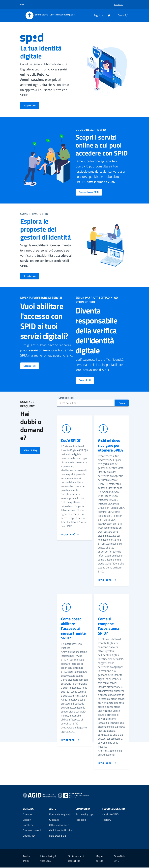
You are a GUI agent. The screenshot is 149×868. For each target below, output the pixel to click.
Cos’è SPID (29, 836)
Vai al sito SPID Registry (110, 817)
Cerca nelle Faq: (66, 398)
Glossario (54, 820)
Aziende (27, 815)
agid (23, 4)
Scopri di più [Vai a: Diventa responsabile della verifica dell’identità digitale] (85, 380)
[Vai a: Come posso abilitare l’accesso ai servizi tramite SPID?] (70, 740)
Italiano (119, 4)
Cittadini (27, 820)
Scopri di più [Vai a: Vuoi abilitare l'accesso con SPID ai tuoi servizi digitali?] (30, 366)
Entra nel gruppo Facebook (85, 817)
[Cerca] (127, 15)
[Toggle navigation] (6, 15)
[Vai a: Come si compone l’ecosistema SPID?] (107, 764)
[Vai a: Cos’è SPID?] (70, 535)
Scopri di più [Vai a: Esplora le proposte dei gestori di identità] (30, 276)
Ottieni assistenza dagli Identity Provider (61, 828)
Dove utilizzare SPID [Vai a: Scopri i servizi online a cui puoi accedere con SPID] (89, 192)
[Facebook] (108, 15)
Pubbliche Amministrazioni (32, 828)
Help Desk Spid (58, 836)
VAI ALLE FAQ (30, 450)
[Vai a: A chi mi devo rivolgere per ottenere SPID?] (107, 580)
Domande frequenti (60, 815)
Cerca (122, 403)
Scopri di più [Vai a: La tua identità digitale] (30, 105)
